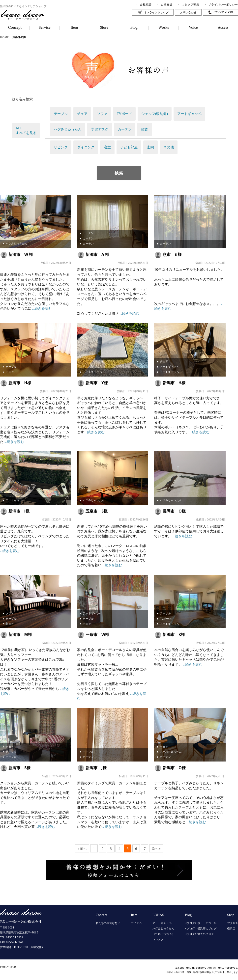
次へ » (156, 849)
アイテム (136, 923)
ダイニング (86, 147)
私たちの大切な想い (108, 923)
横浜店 (231, 928)
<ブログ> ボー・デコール (201, 923)
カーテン (125, 129)
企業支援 (167, 4)
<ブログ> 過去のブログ (199, 934)
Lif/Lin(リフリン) (163, 934)
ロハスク (158, 939)
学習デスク (100, 129)
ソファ (102, 114)
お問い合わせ (188, 12)
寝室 (107, 147)
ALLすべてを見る (26, 131)
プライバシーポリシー (223, 4)
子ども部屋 (129, 147)
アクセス (233, 923)
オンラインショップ (156, 12)
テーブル (61, 114)
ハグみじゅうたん (68, 129)
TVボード (124, 114)
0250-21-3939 (223, 12)
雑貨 (145, 129)
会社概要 (146, 4)
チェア (82, 114)
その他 (169, 147)
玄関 (150, 147)
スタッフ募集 (190, 4)
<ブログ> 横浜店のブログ (201, 928)
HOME (4, 37)
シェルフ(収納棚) (155, 114)
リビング (61, 147)
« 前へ (82, 849)
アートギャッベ (189, 114)
